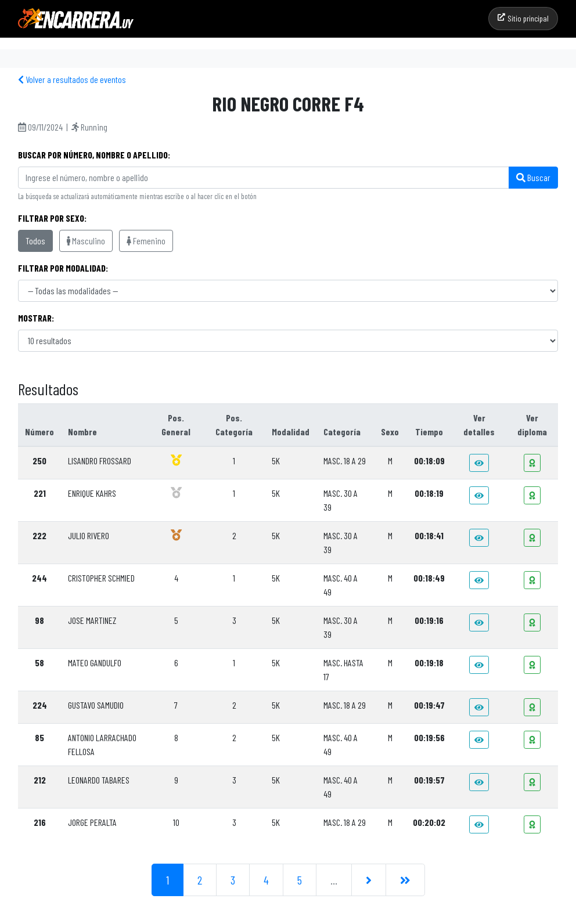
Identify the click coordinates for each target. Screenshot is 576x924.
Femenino (146, 241)
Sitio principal (523, 18)
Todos (35, 241)
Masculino (86, 241)
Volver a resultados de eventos (72, 79)
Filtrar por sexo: (52, 218)
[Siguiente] (369, 880)
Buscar (533, 177)
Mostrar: (36, 318)
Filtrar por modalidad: (63, 268)
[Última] (405, 880)
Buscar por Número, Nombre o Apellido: (94, 155)
